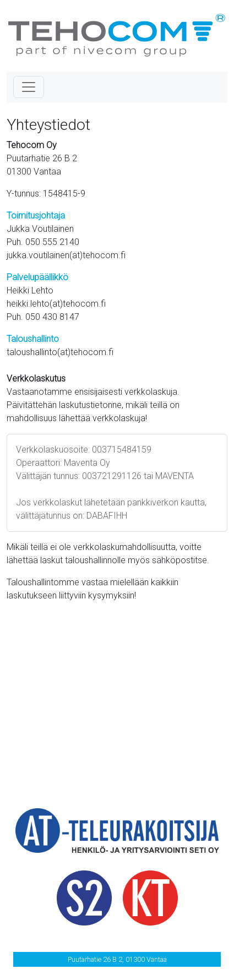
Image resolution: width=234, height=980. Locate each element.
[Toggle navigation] (29, 87)
